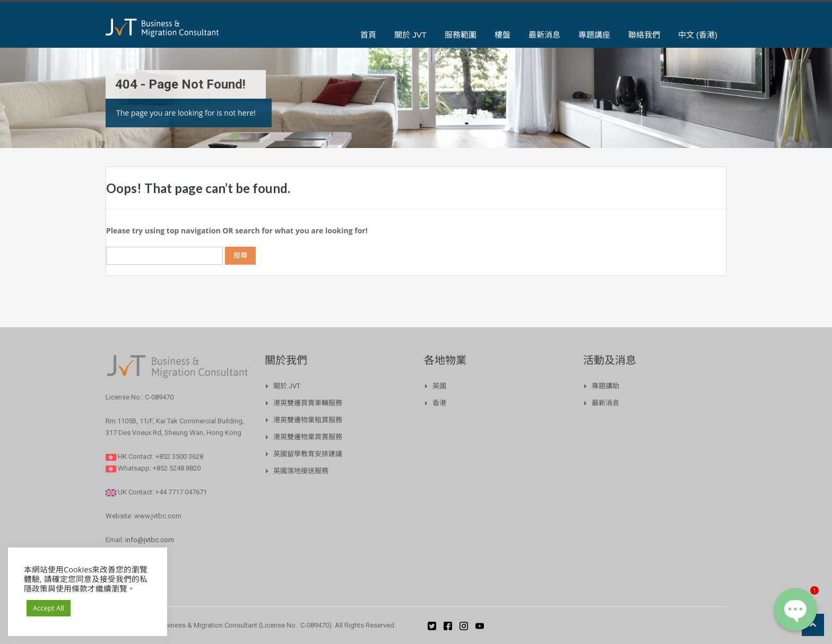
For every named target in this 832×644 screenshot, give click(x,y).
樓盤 (502, 35)
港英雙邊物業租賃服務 (308, 420)
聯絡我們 (644, 35)
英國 (439, 386)
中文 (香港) (698, 35)
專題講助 (605, 386)
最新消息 (544, 35)
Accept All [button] (49, 608)
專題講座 (594, 35)
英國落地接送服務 (301, 471)
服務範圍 (461, 35)
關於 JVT (410, 35)
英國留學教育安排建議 (308, 454)
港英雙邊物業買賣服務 (308, 437)
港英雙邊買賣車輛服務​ (308, 403)
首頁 (368, 35)
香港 (439, 403)
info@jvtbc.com (150, 540)
